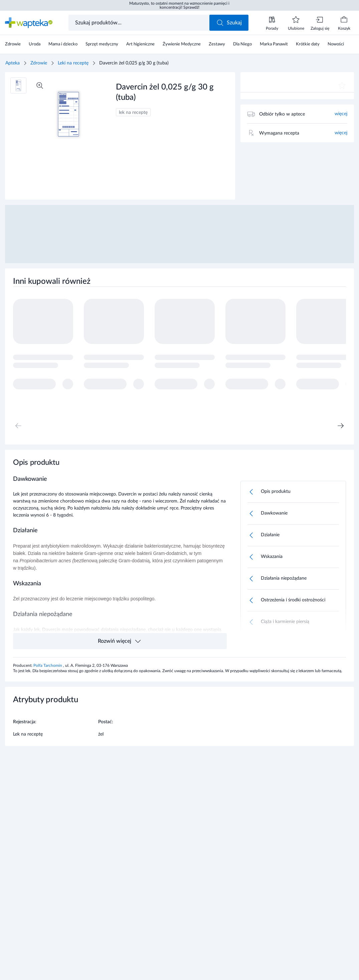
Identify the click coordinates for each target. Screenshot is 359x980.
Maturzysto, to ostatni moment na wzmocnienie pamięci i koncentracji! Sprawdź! (179, 5)
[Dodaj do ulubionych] (342, 85)
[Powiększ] (40, 85)
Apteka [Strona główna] (13, 63)
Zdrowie (39, 63)
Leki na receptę (73, 63)
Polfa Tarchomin (48, 665)
